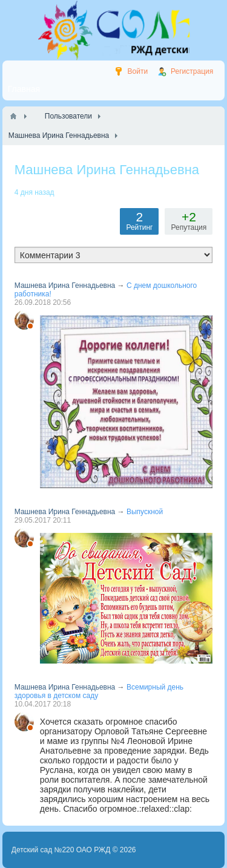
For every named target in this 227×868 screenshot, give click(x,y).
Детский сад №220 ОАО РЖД (61, 850)
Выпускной (145, 512)
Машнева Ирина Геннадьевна (65, 286)
